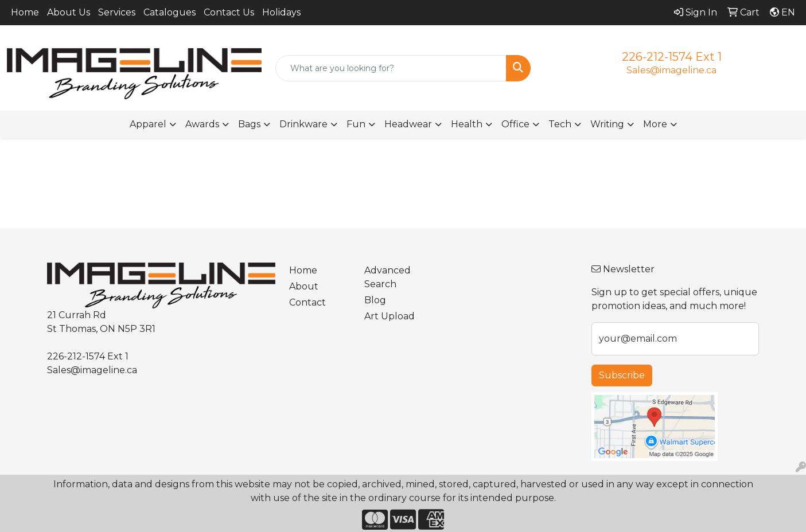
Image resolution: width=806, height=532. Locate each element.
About (304, 286)
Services (117, 12)
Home (25, 12)
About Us (69, 12)
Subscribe (622, 375)
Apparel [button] (148, 124)
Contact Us (229, 12)
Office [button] (515, 124)
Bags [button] (249, 124)
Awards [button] (202, 124)
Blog (375, 300)
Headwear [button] (408, 124)
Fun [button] (356, 124)
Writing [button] (607, 124)
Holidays (281, 12)
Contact (307, 302)
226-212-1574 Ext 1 (672, 57)
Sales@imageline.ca (671, 70)
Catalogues (170, 12)
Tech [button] (560, 124)
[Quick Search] (391, 68)
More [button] (655, 124)
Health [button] (467, 124)
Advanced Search (388, 277)
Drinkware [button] (303, 124)
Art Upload (390, 316)
